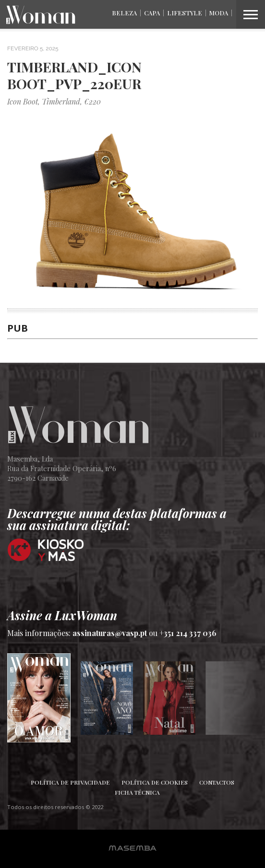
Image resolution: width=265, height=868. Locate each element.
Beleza (124, 13)
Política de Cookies (155, 782)
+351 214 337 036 (188, 633)
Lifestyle (185, 13)
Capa (152, 13)
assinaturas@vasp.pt (110, 633)
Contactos (217, 782)
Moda (219, 13)
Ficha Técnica (137, 792)
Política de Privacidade (70, 782)
